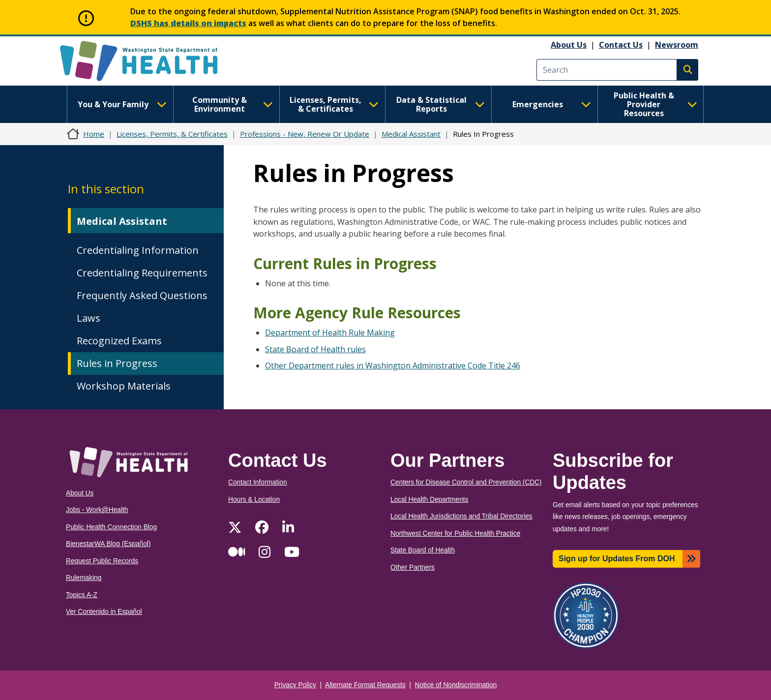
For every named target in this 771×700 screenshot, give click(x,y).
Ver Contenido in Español (104, 612)
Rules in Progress (117, 363)
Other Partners (413, 567)
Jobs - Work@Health (97, 510)
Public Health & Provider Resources (655, 104)
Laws (89, 318)
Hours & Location (254, 500)
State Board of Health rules (315, 349)
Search (687, 70)
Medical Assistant (411, 134)
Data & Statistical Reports (441, 104)
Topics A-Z (82, 595)
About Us (569, 45)
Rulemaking (84, 578)
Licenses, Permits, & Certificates (334, 104)
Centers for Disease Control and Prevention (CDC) (466, 482)
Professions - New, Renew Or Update (305, 134)
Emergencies (552, 104)
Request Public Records (102, 561)
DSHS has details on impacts (188, 23)
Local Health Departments (429, 500)
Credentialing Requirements (142, 273)
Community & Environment (233, 104)
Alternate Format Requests (365, 685)
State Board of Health (423, 550)
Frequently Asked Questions (142, 295)
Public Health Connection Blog (111, 527)
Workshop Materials (124, 386)
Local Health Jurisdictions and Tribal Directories (461, 516)
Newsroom (677, 45)
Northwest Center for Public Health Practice (455, 533)
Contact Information (258, 482)
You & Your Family (122, 104)
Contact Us (621, 45)
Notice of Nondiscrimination (456, 685)
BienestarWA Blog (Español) (108, 544)
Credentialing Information (138, 250)
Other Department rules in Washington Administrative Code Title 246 (393, 365)
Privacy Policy (295, 685)
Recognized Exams (119, 341)
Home (94, 134)
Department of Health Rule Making (330, 333)
